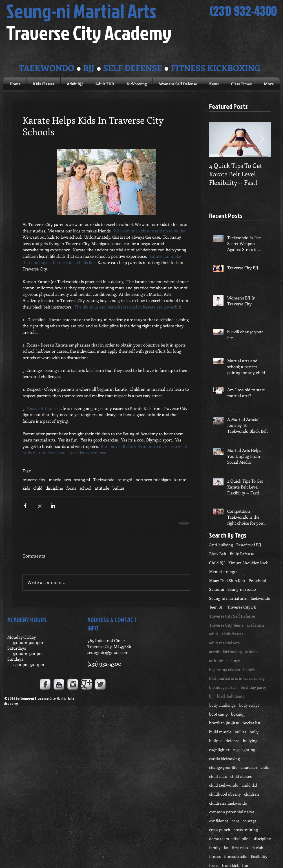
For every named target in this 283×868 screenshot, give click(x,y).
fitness (215, 856)
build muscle (220, 732)
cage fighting (244, 750)
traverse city (34, 479)
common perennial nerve (232, 812)
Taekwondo (104, 479)
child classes (241, 776)
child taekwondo (224, 785)
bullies (118, 488)
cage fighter (219, 750)
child (38, 488)
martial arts (60, 479)
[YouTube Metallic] (59, 684)
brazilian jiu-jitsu (224, 723)
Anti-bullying (221, 545)
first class (240, 848)
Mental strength (224, 571)
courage (250, 821)
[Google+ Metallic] (87, 684)
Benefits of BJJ (249, 545)
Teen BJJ (216, 607)
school (85, 488)
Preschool (257, 580)
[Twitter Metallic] (100, 684)
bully (254, 732)
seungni (125, 479)
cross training (246, 830)
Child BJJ (217, 563)
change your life (223, 767)
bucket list (252, 723)
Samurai (217, 589)
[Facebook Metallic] (45, 684)
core (236, 821)
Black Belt (218, 554)
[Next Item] (262, 139)
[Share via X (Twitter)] (39, 506)
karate (180, 479)
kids (26, 488)
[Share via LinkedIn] (53, 506)
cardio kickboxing (225, 759)
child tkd (249, 785)
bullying (250, 741)
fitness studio (236, 856)
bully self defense (224, 741)
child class (218, 776)
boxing (237, 714)
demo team (219, 839)
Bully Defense (242, 554)
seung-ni (82, 479)
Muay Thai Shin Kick (227, 580)
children (252, 794)
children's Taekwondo (228, 803)
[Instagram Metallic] (73, 684)
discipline (54, 488)
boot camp (218, 714)
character (249, 767)
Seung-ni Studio (242, 589)
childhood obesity (225, 794)
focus (71, 488)
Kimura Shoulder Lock (248, 563)
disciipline (242, 839)
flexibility (259, 856)
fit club (257, 848)
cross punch (220, 830)
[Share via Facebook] (25, 506)
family (215, 848)
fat (226, 848)
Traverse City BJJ (242, 607)
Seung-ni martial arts (228, 598)
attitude (102, 488)
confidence (219, 821)
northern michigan (153, 479)
